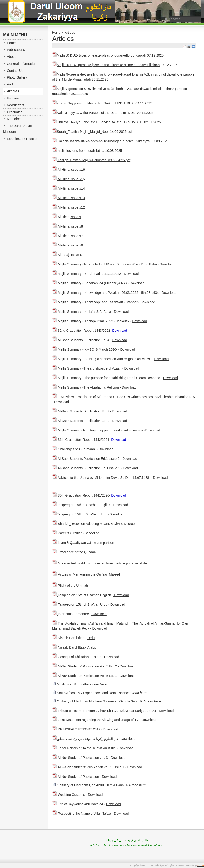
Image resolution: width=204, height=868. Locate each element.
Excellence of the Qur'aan (77, 552)
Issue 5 (76, 255)
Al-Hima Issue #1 (68, 179)
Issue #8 (77, 226)
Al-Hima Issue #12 (69, 207)
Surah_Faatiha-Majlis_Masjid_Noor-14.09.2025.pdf (95, 132)
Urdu (91, 638)
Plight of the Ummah (73, 586)
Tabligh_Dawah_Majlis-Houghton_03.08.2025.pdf (91, 160)
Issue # (76, 217)
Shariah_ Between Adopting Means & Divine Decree (94, 524)
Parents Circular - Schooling (76, 533)
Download (167, 264)
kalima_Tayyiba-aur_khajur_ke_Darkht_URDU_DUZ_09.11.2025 (102, 103)
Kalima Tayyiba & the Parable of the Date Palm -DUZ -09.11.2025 (103, 113)
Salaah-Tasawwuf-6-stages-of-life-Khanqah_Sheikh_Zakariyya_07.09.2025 (110, 141)
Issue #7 (77, 236)
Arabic (92, 647)
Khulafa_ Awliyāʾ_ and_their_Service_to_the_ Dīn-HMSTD (100, 122)
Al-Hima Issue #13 (69, 198)
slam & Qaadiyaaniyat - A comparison (86, 543)
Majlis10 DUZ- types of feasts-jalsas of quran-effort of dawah (100, 55)
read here (100, 684)
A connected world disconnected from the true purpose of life (102, 563)
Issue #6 (76, 245)
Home (56, 33)
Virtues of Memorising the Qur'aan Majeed (88, 574)
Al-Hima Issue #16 (69, 170)
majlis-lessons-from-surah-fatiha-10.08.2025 (90, 151)
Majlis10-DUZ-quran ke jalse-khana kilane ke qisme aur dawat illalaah (106, 65)
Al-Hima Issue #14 (69, 188)
